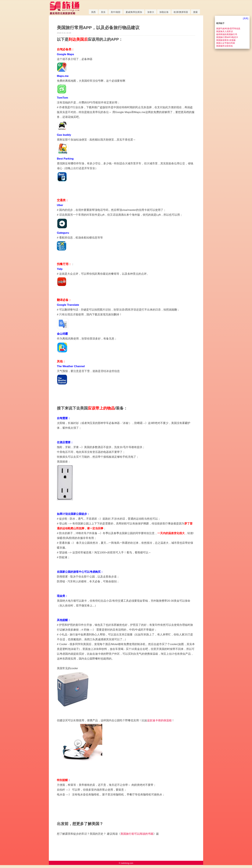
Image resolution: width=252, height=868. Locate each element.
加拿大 (151, 12)
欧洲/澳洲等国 (181, 12)
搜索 (195, 12)
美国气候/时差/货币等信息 (228, 29)
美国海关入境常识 (225, 31)
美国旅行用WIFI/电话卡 (227, 37)
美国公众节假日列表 (226, 43)
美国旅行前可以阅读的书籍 (137, 834)
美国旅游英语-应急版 (226, 40)
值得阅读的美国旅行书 (227, 34)
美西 (93, 12)
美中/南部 (116, 12)
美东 (103, 12)
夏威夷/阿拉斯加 (134, 12)
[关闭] (246, 18)
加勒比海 (164, 12)
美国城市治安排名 (225, 46)
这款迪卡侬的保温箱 (159, 720)
